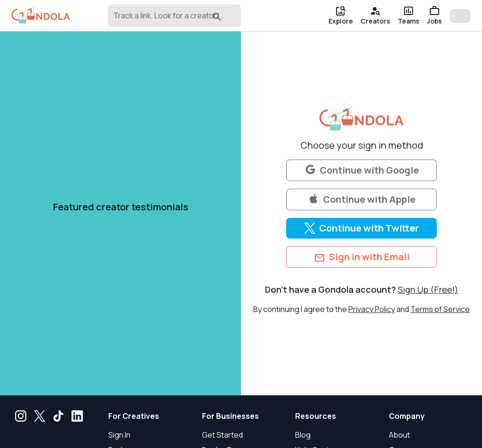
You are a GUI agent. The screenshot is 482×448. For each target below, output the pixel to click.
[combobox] (160, 20)
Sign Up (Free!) (428, 289)
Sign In (119, 435)
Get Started (222, 435)
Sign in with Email (362, 257)
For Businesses (230, 416)
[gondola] (41, 16)
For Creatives (134, 416)
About (399, 435)
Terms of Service (440, 309)
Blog (303, 435)
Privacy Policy (372, 309)
